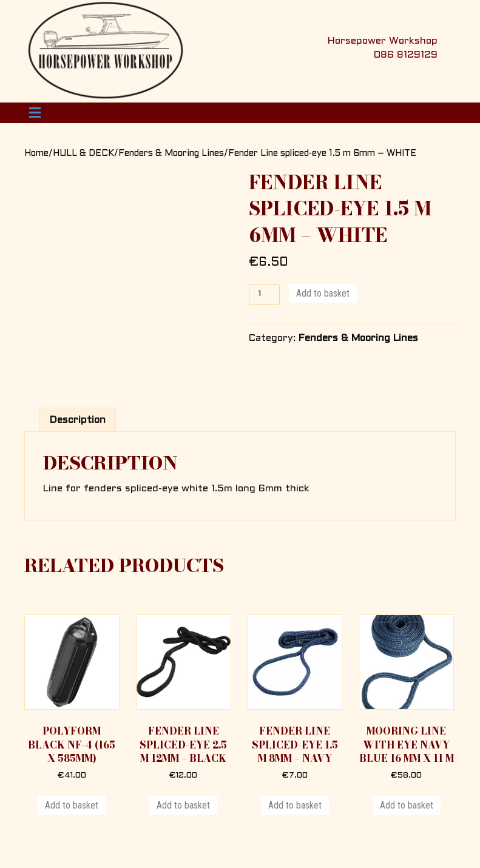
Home (36, 153)
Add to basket (323, 293)
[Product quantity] (264, 294)
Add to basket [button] (72, 805)
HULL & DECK (83, 153)
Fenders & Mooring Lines (171, 153)
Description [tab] (78, 420)
